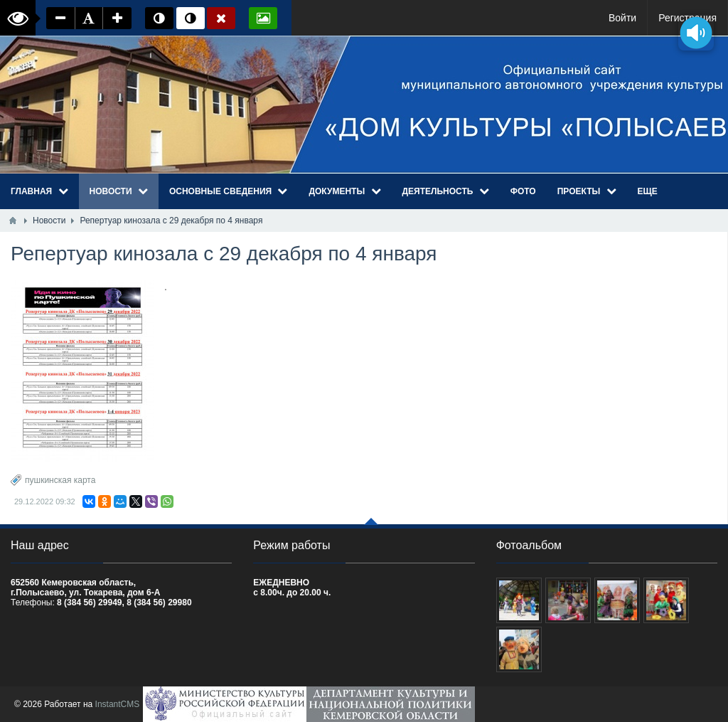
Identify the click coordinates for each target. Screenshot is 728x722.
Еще (648, 191)
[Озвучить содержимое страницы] (696, 32)
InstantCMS (118, 704)
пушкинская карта (60, 480)
